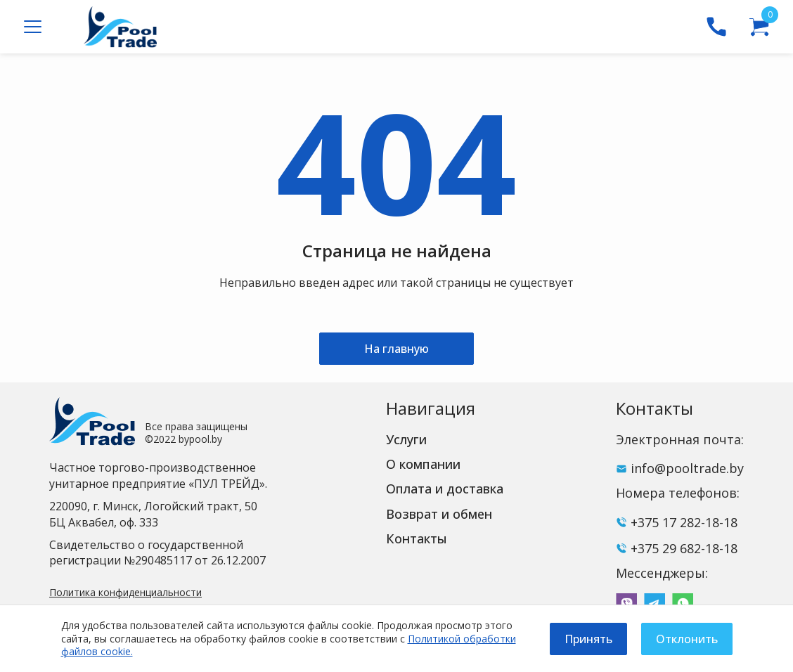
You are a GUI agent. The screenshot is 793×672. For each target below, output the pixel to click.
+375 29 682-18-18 (684, 548)
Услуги (406, 439)
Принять (588, 639)
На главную (396, 349)
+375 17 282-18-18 (684, 522)
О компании (423, 464)
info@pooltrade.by (687, 468)
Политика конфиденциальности (125, 592)
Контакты (417, 538)
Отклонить (687, 639)
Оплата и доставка (445, 489)
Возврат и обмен (439, 514)
